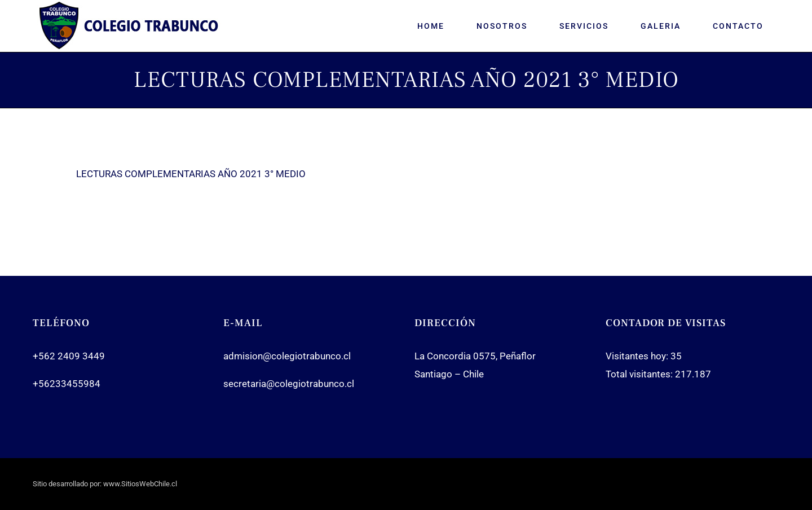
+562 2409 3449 (69, 356)
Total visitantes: (640, 374)
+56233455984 (67, 384)
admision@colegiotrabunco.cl (287, 356)
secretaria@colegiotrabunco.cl (289, 384)
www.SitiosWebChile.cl (140, 484)
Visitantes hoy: (638, 356)
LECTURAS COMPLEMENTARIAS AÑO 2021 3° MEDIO (191, 174)
